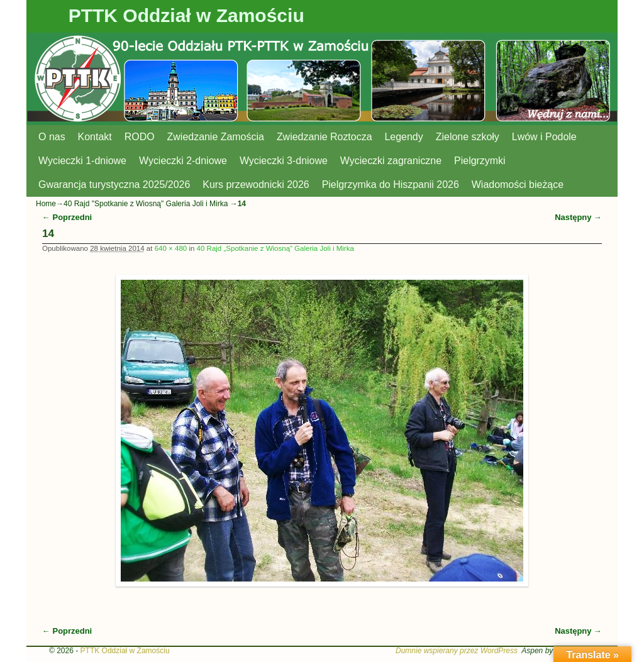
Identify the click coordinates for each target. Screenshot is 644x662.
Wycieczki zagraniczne (391, 161)
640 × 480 (171, 248)
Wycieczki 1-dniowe (82, 161)
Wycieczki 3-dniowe (284, 161)
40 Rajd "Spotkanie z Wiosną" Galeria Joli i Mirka (146, 204)
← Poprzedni (67, 217)
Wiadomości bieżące (518, 185)
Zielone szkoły (468, 137)
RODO (140, 137)
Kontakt (95, 137)
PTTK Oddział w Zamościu (186, 15)
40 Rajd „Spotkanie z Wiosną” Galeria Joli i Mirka (275, 248)
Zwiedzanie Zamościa (216, 137)
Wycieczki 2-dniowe (183, 161)
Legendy (404, 137)
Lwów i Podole (544, 137)
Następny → (578, 217)
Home (46, 204)
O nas (52, 137)
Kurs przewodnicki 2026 (256, 185)
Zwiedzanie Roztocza (325, 137)
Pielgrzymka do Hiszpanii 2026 (391, 185)
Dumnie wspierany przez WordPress (457, 651)
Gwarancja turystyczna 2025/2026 (114, 185)
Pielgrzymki (480, 161)
